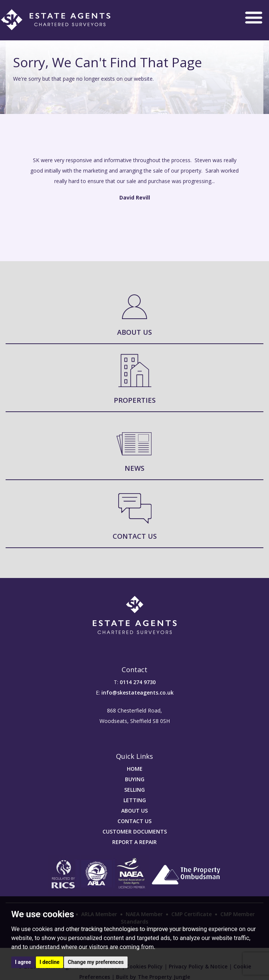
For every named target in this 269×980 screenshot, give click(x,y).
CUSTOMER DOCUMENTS (135, 831)
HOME (135, 769)
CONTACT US (134, 821)
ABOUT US (134, 811)
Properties (135, 400)
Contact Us (135, 536)
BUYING (135, 779)
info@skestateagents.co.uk (137, 693)
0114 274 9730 (138, 682)
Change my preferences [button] (96, 962)
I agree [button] (23, 962)
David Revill (135, 197)
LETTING (135, 800)
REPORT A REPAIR (134, 842)
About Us (134, 332)
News (134, 468)
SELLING (134, 790)
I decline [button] (50, 962)
